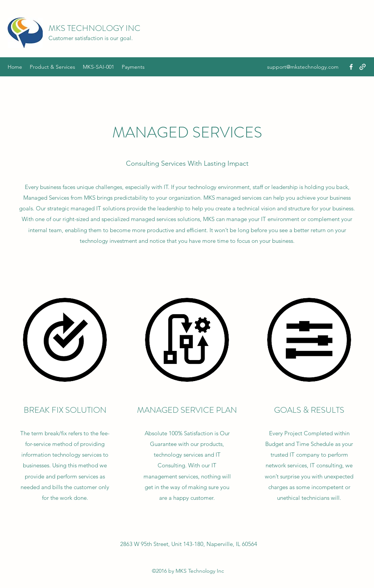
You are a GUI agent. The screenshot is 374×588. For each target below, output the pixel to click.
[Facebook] (351, 67)
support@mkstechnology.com (303, 67)
